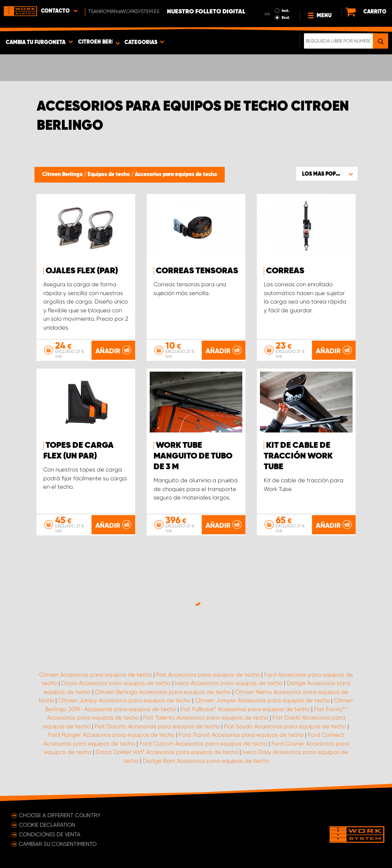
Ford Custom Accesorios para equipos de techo (203, 744)
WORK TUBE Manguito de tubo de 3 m (193, 456)
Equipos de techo (109, 175)
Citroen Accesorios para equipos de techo (96, 675)
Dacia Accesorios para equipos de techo (116, 683)
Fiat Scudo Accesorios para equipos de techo (285, 726)
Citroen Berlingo (63, 175)
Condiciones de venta (50, 834)
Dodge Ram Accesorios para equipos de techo (206, 761)
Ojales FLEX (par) (82, 271)
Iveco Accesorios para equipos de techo (229, 683)
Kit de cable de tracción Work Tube (298, 456)
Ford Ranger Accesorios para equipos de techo (111, 735)
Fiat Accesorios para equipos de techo (208, 675)
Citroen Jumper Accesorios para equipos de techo (262, 700)
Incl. (286, 11)
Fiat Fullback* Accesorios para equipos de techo (245, 709)
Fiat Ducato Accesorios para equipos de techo (157, 726)
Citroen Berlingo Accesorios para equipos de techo (163, 692)
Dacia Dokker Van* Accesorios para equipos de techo (167, 752)
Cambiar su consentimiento (58, 844)
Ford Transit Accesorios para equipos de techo (241, 735)
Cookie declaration (47, 825)
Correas (285, 271)
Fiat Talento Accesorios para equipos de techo (206, 718)
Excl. (286, 18)
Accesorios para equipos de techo (176, 175)
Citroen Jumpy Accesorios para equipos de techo (124, 700)
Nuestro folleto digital (206, 12)
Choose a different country (60, 815)
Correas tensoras (197, 271)
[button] (327, 174)
